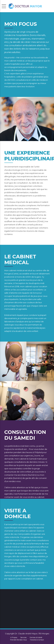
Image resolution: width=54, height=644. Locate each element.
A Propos (14, 637)
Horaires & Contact (37, 640)
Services (23, 637)
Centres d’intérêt (36, 637)
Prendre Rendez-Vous (18, 640)
